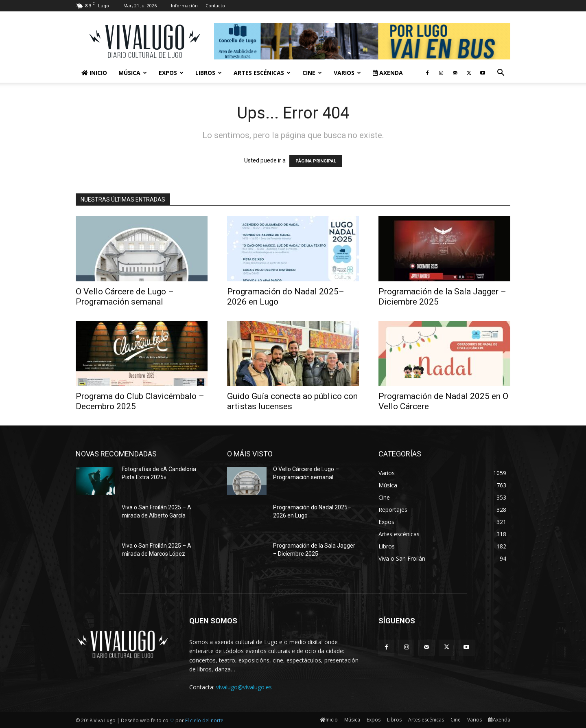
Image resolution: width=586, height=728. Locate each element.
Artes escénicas (262, 73)
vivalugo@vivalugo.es (244, 687)
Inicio (94, 73)
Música (133, 73)
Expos (171, 73)
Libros (209, 73)
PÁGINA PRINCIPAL (316, 161)
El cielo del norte (204, 720)
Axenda (388, 73)
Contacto (215, 5)
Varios (347, 73)
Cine (312, 73)
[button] (501, 73)
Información (184, 5)
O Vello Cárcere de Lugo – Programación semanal (125, 297)
